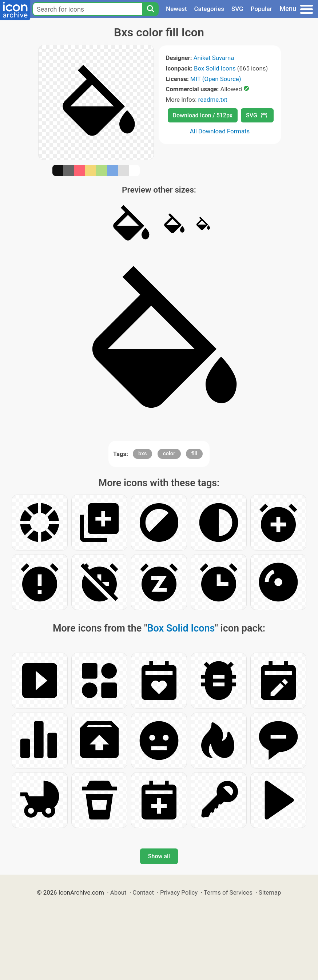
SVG (237, 9)
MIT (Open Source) (216, 79)
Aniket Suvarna (214, 58)
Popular (261, 9)
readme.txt (212, 100)
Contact (143, 892)
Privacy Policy (179, 892)
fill (194, 453)
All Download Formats (220, 131)
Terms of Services (228, 892)
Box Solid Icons (215, 68)
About (118, 892)
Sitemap (270, 892)
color (169, 453)
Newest (176, 9)
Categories (209, 9)
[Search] (150, 9)
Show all (159, 856)
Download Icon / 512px (203, 115)
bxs (143, 453)
